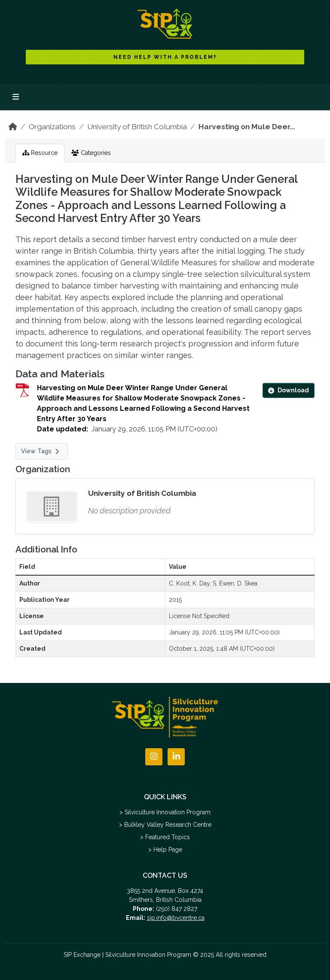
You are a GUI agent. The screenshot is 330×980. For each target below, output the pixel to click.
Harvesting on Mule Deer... (247, 127)
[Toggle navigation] (16, 97)
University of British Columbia (137, 127)
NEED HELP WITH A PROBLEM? (165, 57)
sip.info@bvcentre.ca (176, 918)
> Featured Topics (165, 837)
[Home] (13, 127)
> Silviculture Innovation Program (165, 812)
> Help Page (165, 850)
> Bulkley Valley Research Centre (165, 825)
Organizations (52, 127)
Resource (40, 153)
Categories (91, 153)
